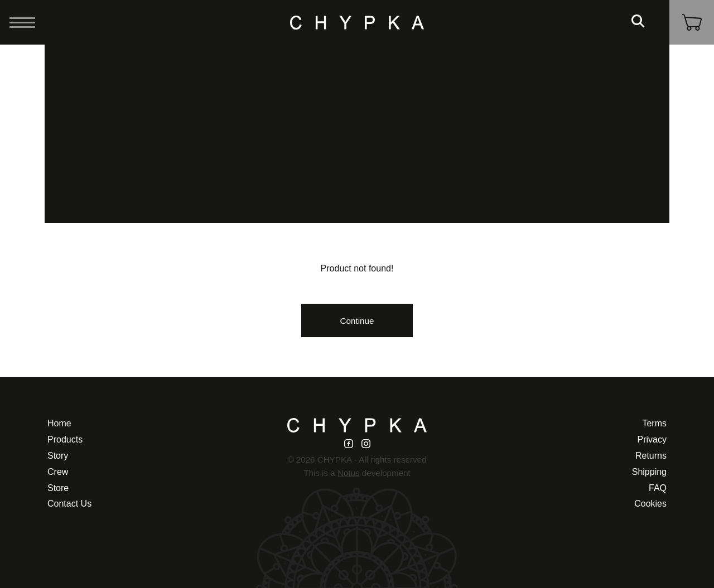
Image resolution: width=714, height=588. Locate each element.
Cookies (650, 504)
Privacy (652, 439)
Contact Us (69, 504)
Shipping (649, 472)
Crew (58, 472)
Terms (654, 423)
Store (58, 488)
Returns (651, 456)
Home (59, 423)
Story (58, 456)
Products (65, 439)
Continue (357, 321)
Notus (349, 473)
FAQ (658, 488)
